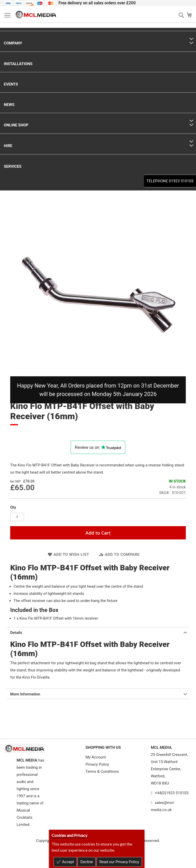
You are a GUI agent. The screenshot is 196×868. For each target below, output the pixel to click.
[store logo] (36, 14)
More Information (25, 694)
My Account (96, 757)
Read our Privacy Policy (119, 862)
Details (16, 633)
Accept (68, 862)
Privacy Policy (97, 764)
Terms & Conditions (102, 771)
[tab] (98, 632)
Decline (87, 862)
